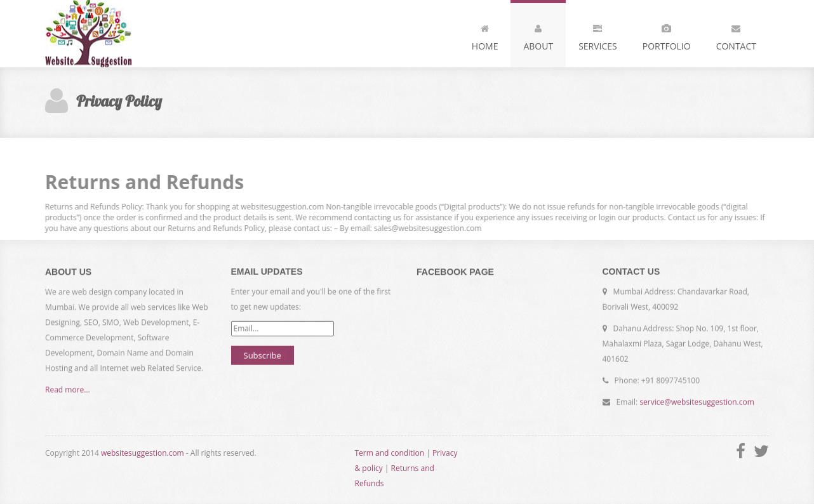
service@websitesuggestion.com (697, 402)
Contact (736, 35)
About (538, 35)
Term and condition (390, 453)
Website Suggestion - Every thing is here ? (98, 34)
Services (598, 35)
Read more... (68, 390)
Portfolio (667, 35)
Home (485, 35)
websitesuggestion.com (143, 453)
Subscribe (263, 355)
